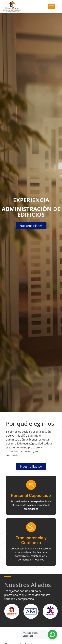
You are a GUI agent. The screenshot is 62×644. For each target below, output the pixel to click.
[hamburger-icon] (52, 6)
